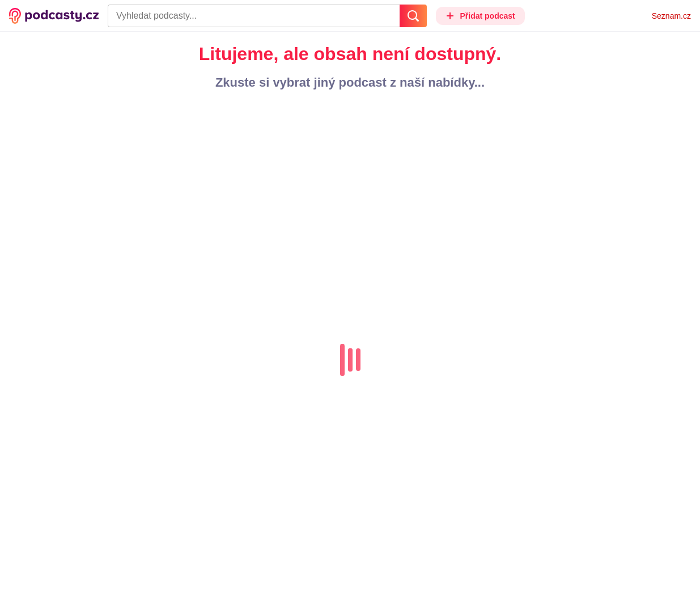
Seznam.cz (671, 16)
